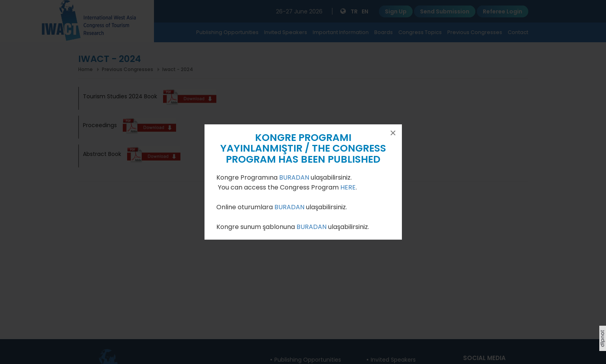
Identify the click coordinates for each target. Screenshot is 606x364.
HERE (348, 187)
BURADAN (295, 177)
